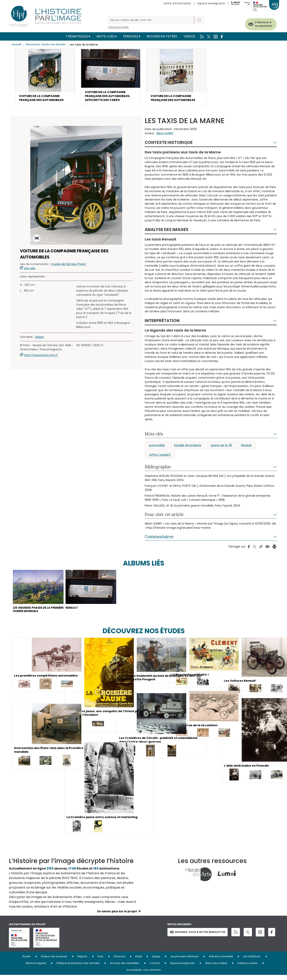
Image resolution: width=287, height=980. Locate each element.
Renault (246, 448)
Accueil (17, 45)
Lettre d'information (177, 3)
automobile (157, 448)
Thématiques (77, 36)
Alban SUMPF (165, 136)
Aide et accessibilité (221, 961)
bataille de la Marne (188, 448)
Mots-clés (105, 36)
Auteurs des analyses (54, 961)
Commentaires (159, 539)
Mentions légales (36, 968)
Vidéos (189, 36)
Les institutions (252, 961)
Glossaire (119, 961)
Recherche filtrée (162, 36)
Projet (139, 961)
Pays (100, 961)
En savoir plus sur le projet (117, 916)
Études (27, 961)
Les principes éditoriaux (184, 961)
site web (30, 271)
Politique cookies (248, 968)
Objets (39, 339)
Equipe (156, 961)
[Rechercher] (151, 20)
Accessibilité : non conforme (143, 975)
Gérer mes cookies (216, 968)
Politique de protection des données (78, 968)
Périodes (131, 36)
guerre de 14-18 (221, 448)
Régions (82, 961)
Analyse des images (167, 232)
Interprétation (162, 323)
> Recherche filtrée (118, 27)
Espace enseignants (211, 3)
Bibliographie (158, 469)
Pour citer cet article (164, 517)
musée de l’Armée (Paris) (68, 266)
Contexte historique (169, 145)
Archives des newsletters (125, 968)
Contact (155, 968)
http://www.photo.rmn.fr (41, 357)
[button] (45, 78)
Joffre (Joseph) (160, 457)
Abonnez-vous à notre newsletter (198, 937)
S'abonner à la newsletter (259, 23)
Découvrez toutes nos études (47, 45)
